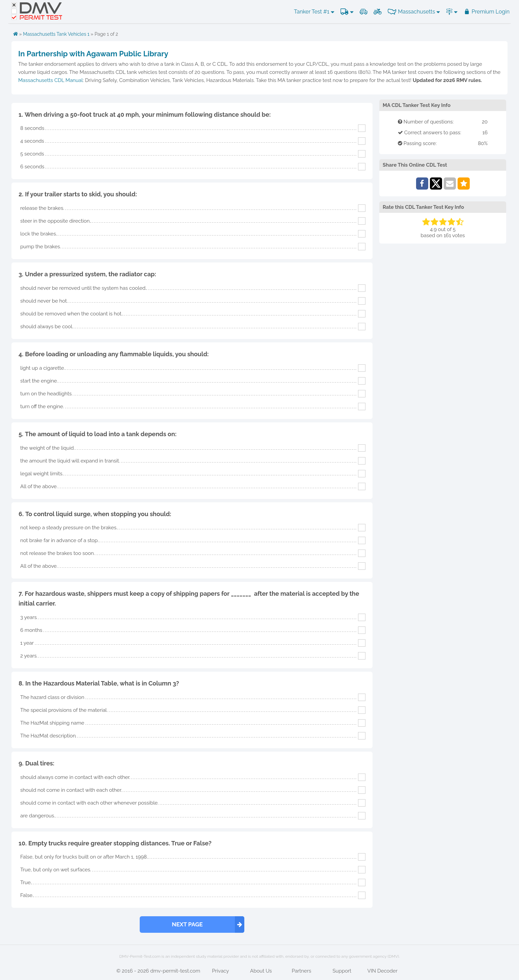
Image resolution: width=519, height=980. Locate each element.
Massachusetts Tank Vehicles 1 (56, 34)
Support (342, 971)
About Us (261, 971)
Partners (301, 971)
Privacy (220, 971)
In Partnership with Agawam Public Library (93, 54)
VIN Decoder (383, 971)
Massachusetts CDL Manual (50, 80)
